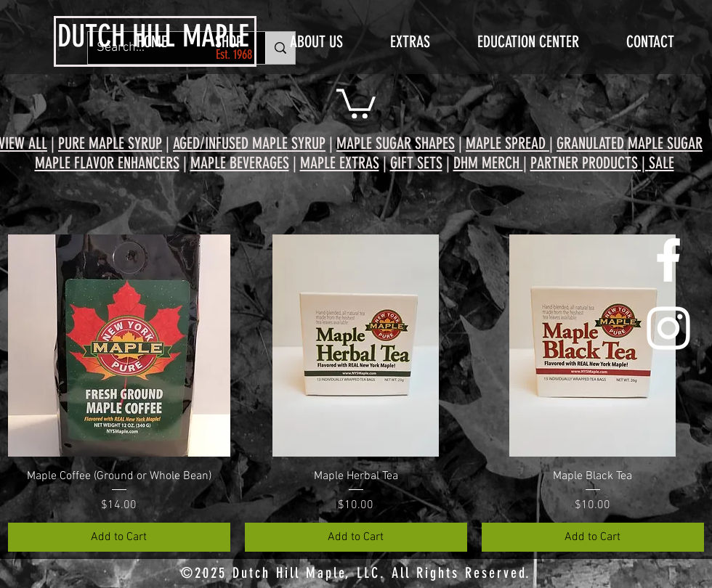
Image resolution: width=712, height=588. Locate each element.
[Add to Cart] (119, 537)
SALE (662, 163)
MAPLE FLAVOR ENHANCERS (107, 163)
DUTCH (91, 36)
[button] (356, 102)
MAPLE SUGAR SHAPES (396, 143)
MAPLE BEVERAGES (240, 163)
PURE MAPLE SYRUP (110, 143)
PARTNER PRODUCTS (584, 163)
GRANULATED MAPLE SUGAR (630, 143)
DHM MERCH (488, 163)
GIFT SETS (416, 163)
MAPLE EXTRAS (340, 163)
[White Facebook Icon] (668, 260)
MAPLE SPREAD (506, 143)
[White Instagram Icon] (668, 328)
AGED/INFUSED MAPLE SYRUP (249, 143)
